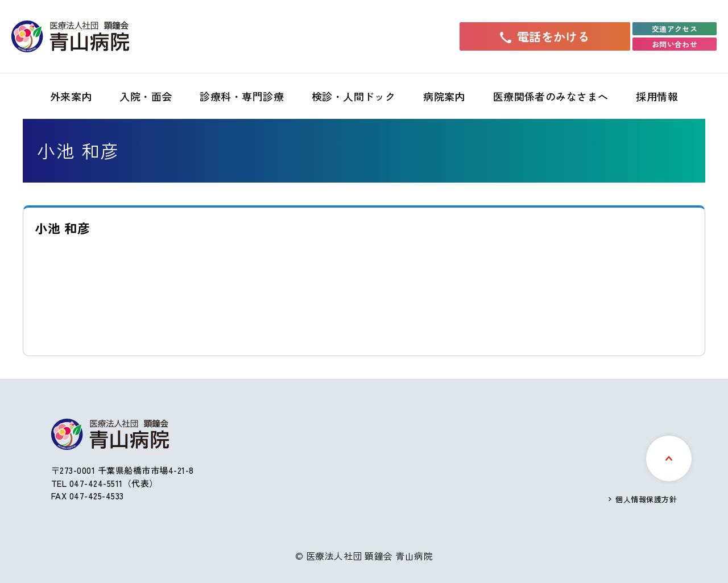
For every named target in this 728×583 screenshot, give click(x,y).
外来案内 (71, 96)
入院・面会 (146, 96)
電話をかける (545, 36)
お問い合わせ (675, 44)
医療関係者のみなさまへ (551, 96)
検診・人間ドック (354, 96)
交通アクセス (675, 29)
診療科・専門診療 (242, 96)
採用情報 (657, 96)
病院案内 (444, 96)
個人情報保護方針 (646, 499)
